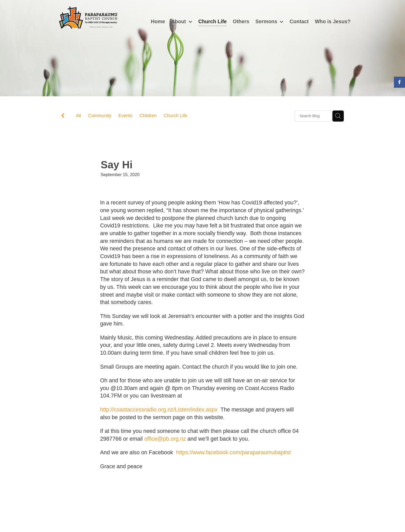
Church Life (176, 116)
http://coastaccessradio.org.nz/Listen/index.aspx (159, 410)
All (79, 116)
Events (125, 116)
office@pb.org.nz (165, 439)
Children (148, 116)
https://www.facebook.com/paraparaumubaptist (233, 452)
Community (100, 116)
